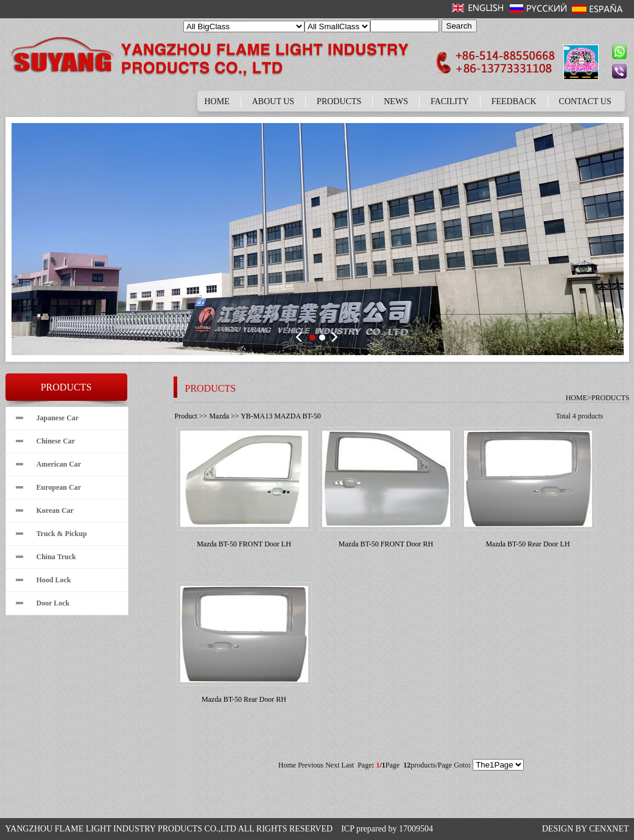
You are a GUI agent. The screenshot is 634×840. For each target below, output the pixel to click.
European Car (59, 487)
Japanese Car (58, 418)
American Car (59, 464)
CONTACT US (585, 101)
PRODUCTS (339, 101)
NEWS (396, 101)
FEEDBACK (514, 101)
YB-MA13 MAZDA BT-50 (281, 416)
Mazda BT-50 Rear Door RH (244, 699)
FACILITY (450, 101)
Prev (301, 337)
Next (334, 337)
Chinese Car (56, 441)
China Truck (56, 557)
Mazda (219, 416)
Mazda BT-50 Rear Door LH (527, 544)
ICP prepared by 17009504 (387, 829)
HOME (217, 101)
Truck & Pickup (62, 534)
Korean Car (55, 510)
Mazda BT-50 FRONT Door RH (386, 544)
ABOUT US (273, 101)
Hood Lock (54, 580)
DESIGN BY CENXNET (586, 829)
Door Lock (53, 603)
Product (186, 416)
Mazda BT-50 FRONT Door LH (244, 544)
